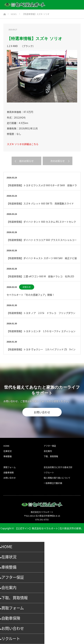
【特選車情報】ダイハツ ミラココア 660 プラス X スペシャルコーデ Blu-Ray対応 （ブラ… (42, 241)
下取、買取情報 (51, 456)
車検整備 (8, 456)
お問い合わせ (42, 412)
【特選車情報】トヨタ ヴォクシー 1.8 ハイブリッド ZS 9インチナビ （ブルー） (41, 351)
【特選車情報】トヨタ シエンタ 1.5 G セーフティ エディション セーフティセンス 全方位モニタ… (42, 333)
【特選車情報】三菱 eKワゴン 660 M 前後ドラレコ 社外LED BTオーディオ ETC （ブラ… (42, 278)
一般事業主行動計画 (53, 483)
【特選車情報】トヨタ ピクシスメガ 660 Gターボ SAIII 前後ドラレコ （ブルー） (42, 187)
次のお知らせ (58, 161)
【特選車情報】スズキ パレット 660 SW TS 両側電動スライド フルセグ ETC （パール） (41, 205)
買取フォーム (10, 467)
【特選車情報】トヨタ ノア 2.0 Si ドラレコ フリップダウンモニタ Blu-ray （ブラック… (41, 315)
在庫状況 (8, 451)
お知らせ (27, 287)
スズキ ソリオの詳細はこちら (23, 144)
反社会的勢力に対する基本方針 (58, 467)
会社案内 (48, 451)
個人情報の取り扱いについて (57, 478)
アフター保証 (50, 446)
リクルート (49, 473)
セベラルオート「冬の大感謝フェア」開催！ (31, 295)
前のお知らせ (26, 161)
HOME (6, 446)
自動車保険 (9, 473)
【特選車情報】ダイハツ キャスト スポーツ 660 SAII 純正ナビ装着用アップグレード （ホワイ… (42, 260)
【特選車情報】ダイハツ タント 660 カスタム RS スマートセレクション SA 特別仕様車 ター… (41, 223)
